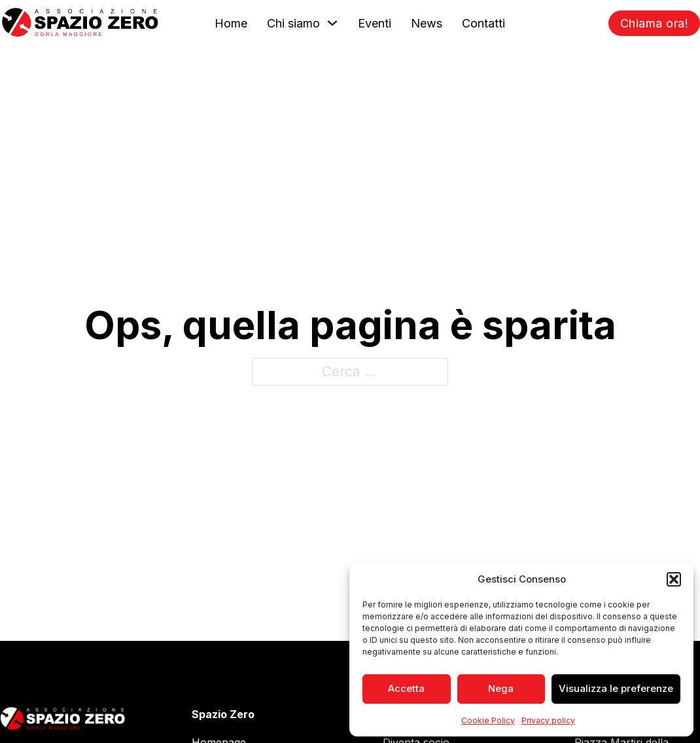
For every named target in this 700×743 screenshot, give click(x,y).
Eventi (375, 23)
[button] (674, 579)
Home (231, 23)
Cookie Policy (488, 720)
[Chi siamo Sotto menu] (332, 23)
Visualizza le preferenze (616, 688)
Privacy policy (548, 720)
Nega (501, 688)
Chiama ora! (655, 23)
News (427, 23)
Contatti (483, 23)
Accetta (406, 688)
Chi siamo (293, 23)
